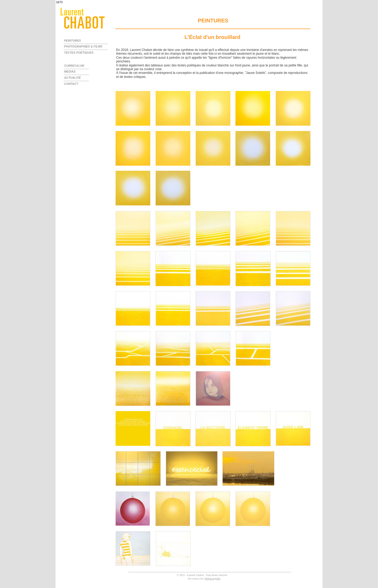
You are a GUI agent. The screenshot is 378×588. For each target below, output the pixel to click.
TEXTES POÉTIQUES (79, 53)
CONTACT (71, 84)
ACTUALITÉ (72, 78)
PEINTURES (72, 41)
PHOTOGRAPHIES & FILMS (83, 46)
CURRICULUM (74, 66)
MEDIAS (70, 71)
